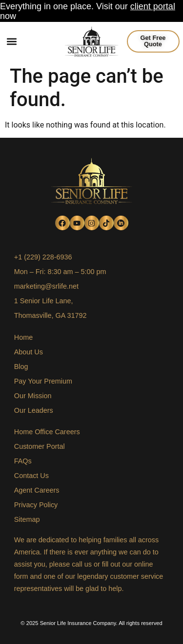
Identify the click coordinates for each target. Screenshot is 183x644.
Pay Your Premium (43, 381)
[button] (12, 42)
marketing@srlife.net (46, 286)
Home (23, 337)
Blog (21, 367)
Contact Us (31, 476)
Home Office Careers (47, 432)
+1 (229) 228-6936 (43, 257)
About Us (29, 352)
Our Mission (33, 396)
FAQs (23, 461)
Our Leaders (34, 410)
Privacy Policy (36, 505)
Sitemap (27, 519)
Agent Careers (37, 490)
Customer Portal (40, 446)
